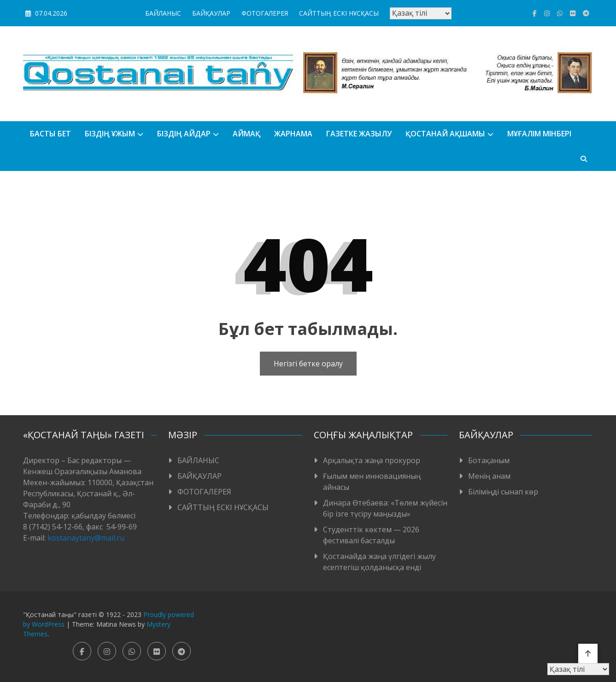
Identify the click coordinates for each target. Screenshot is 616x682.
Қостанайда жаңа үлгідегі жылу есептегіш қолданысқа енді (379, 562)
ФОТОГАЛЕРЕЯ (265, 13)
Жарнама (293, 134)
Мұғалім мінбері (539, 134)
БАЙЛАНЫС (163, 13)
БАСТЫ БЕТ (50, 134)
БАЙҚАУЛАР (211, 13)
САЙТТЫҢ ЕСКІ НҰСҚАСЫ (339, 13)
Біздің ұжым (110, 134)
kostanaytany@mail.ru (86, 538)
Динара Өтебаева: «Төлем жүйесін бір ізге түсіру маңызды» (385, 508)
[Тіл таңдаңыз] (421, 13)
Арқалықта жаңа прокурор (372, 460)
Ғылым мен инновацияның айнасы (372, 482)
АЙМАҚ (246, 134)
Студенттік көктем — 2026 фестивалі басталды (371, 535)
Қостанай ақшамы (445, 134)
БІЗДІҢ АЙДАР (184, 134)
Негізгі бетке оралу (308, 364)
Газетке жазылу (359, 134)
